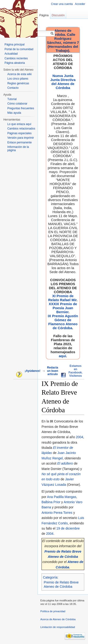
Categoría (50, 577)
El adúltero (65, 463)
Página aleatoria (15, 63)
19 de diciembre (68, 528)
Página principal (14, 45)
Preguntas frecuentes (21, 108)
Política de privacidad (53, 611)
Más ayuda (14, 113)
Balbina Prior (51, 502)
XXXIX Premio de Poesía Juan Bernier (63, 308)
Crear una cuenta (62, 4)
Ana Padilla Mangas (62, 497)
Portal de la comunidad (19, 49)
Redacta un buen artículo (53, 371)
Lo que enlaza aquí (19, 124)
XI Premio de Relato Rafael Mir (62, 298)
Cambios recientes (16, 58)
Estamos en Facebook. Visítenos (76, 371)
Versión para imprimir (21, 138)
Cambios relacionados (21, 129)
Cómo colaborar (17, 104)
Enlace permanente (19, 142)
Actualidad (11, 54)
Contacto (13, 88)
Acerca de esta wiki (19, 74)
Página (44, 15)
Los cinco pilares (18, 79)
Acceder (80, 4)
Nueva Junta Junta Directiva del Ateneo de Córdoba (63, 82)
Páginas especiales (19, 133)
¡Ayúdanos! (33, 371)
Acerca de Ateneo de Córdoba (58, 619)
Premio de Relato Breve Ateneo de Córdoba (61, 584)
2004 (79, 437)
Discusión (58, 15)
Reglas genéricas (18, 83)
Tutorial (12, 99)
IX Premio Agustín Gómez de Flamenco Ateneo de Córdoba (63, 322)
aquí (62, 356)
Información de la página (18, 149)
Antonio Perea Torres (57, 513)
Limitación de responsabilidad (58, 627)
